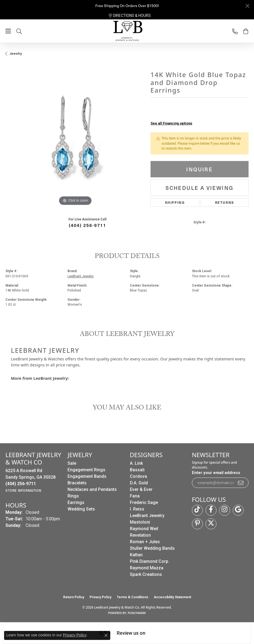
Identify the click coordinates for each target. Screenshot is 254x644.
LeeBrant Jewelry (81, 276)
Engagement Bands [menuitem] (87, 476)
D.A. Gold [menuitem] (139, 483)
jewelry (16, 54)
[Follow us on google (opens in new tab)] (238, 510)
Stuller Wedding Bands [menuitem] (152, 548)
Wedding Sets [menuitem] (81, 509)
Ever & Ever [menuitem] (141, 489)
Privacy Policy (100, 597)
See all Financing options (171, 123)
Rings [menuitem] (73, 496)
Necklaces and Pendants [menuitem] (92, 489)
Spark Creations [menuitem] (146, 574)
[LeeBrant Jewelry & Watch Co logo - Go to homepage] (127, 31)
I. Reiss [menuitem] (137, 509)
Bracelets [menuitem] (77, 483)
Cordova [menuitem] (138, 476)
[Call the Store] (21, 484)
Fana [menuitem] (135, 496)
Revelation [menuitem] (140, 535)
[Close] (247, 6)
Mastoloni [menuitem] (140, 522)
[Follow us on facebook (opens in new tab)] (211, 510)
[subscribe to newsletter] (241, 483)
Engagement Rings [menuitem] (86, 470)
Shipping (175, 202)
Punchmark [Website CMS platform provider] (137, 613)
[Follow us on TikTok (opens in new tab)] (197, 510)
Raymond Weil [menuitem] (144, 529)
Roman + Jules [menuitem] (145, 542)
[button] (25, 31)
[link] (130, 16)
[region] (75, 137)
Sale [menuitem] (72, 463)
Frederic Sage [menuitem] (144, 502)
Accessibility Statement (172, 597)
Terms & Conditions (133, 597)
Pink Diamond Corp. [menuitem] (150, 561)
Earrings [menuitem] (76, 502)
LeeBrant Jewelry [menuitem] (147, 516)
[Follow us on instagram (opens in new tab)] (225, 510)
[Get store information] (23, 491)
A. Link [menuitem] (136, 463)
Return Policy (74, 597)
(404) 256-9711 (88, 225)
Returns (225, 202)
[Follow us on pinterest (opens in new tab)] (197, 524)
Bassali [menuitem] (137, 470)
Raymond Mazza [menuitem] (147, 568)
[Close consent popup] (106, 635)
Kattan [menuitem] (136, 555)
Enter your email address (216, 473)
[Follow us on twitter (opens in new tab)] (211, 524)
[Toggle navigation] (8, 31)
